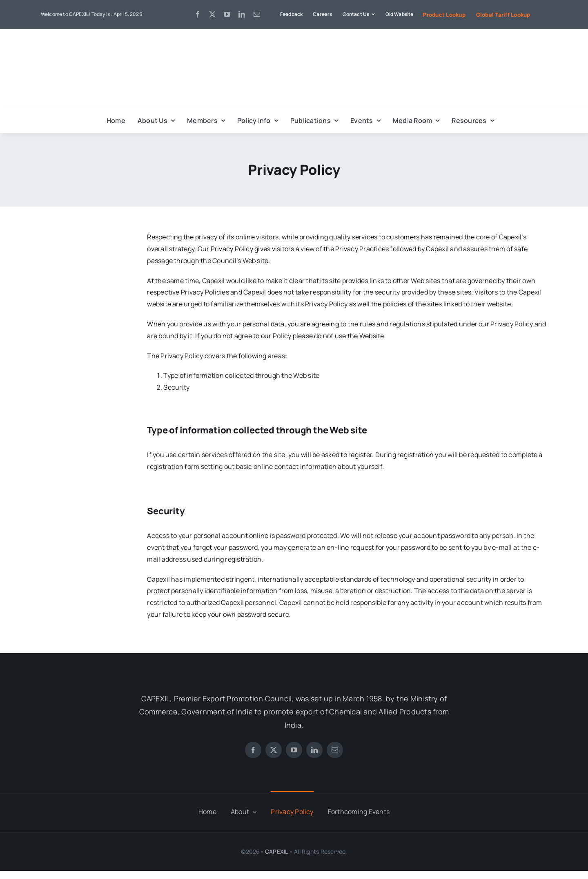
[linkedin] (242, 14)
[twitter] (212, 14)
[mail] (257, 14)
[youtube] (227, 14)
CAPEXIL (276, 851)
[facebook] (198, 14)
